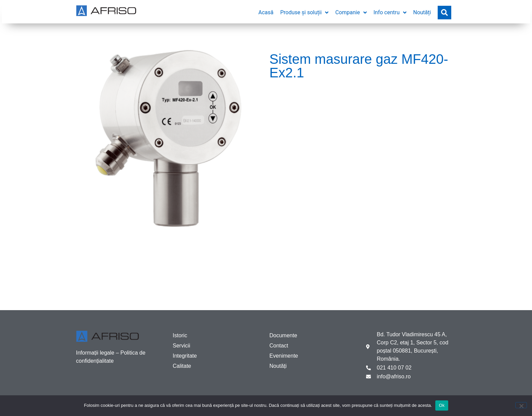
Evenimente (284, 356)
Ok (442, 405)
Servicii (182, 346)
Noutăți (278, 366)
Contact (279, 346)
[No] (521, 405)
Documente (283, 335)
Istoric (180, 335)
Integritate (185, 356)
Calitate (182, 366)
